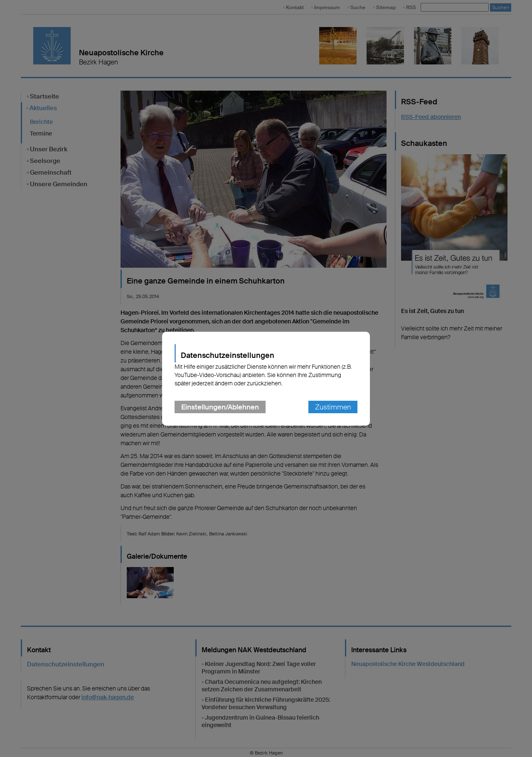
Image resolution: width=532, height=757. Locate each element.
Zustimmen (333, 407)
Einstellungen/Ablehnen (220, 407)
